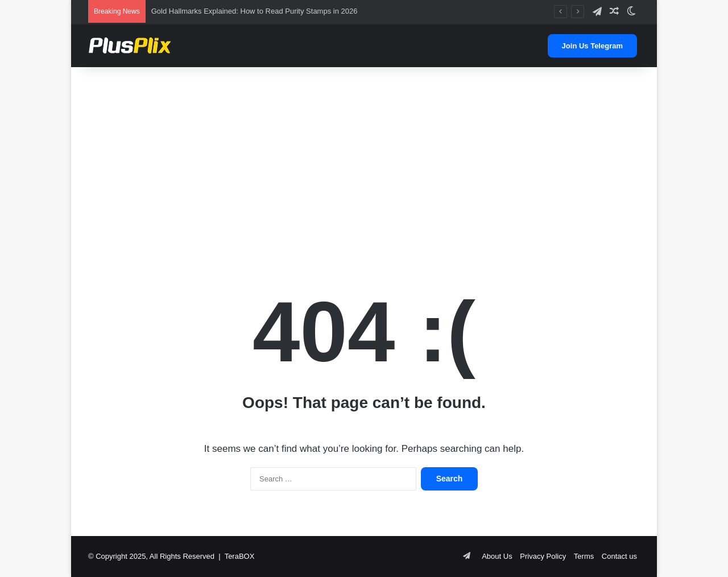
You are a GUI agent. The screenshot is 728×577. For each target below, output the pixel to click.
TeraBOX (240, 556)
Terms (584, 556)
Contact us (619, 556)
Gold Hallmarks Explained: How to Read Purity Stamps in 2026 (255, 11)
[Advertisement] (364, 158)
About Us (497, 556)
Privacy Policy (543, 556)
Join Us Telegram (592, 46)
